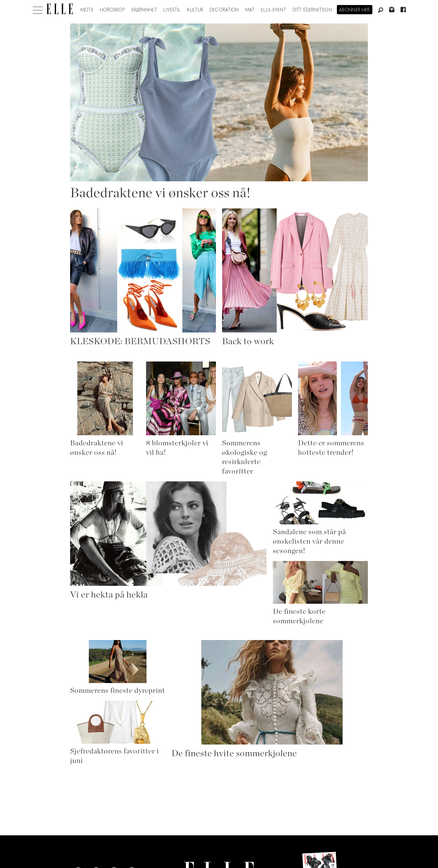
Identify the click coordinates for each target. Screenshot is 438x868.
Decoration (224, 10)
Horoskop (113, 10)
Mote (87, 10)
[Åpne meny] (38, 9)
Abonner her (355, 10)
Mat (250, 10)
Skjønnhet (144, 10)
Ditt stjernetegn (312, 10)
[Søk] (380, 10)
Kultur (195, 10)
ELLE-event (274, 10)
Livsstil (172, 10)
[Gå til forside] (60, 9)
